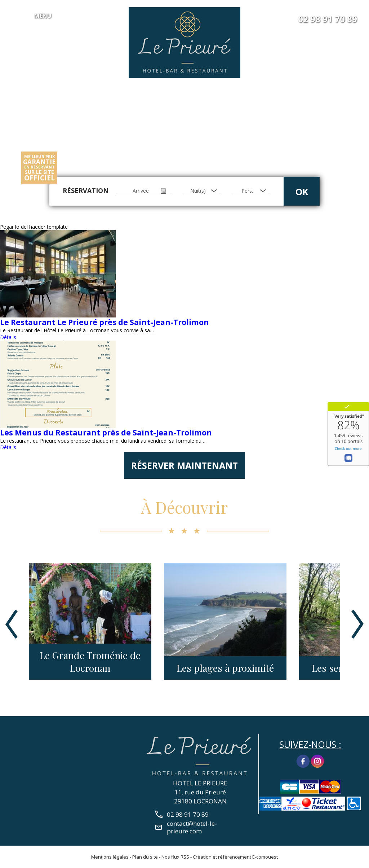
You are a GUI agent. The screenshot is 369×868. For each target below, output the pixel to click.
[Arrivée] (144, 191)
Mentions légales (110, 857)
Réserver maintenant (184, 465)
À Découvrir (184, 507)
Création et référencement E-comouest (235, 857)
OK (302, 192)
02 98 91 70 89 (328, 19)
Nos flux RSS (175, 857)
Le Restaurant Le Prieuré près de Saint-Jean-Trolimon (105, 322)
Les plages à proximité (225, 668)
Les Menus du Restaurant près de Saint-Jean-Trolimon (106, 433)
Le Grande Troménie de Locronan (90, 662)
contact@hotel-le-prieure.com (192, 827)
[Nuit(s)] (201, 191)
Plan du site (145, 857)
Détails (8, 337)
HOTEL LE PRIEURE (200, 783)
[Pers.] (250, 191)
